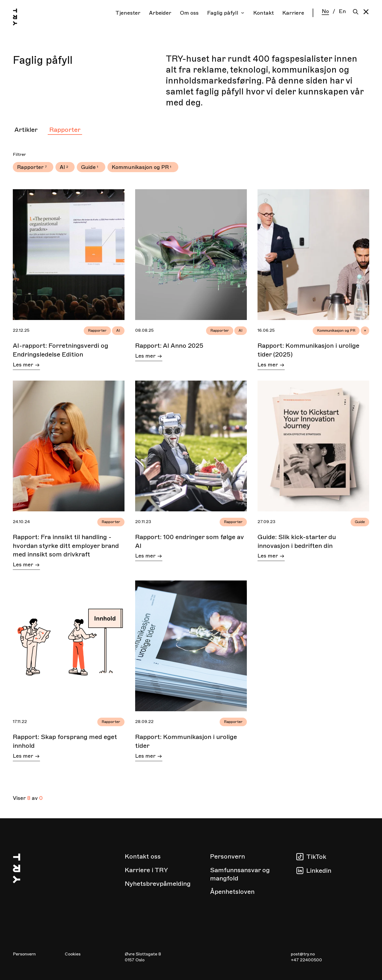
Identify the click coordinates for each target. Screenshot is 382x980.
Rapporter (30, 167)
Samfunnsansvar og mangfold (240, 874)
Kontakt (264, 13)
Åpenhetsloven (232, 892)
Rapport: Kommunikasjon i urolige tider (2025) (308, 350)
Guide (88, 167)
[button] (366, 12)
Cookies (73, 954)
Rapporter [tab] (65, 130)
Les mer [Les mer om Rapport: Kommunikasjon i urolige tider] (149, 757)
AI (62, 167)
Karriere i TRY (146, 870)
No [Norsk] (325, 12)
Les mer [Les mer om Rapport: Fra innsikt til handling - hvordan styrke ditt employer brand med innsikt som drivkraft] (26, 565)
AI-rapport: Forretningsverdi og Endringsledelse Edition (61, 350)
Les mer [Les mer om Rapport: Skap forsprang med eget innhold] (26, 757)
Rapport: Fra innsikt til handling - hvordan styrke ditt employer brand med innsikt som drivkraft (66, 546)
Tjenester (128, 13)
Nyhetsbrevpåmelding (158, 884)
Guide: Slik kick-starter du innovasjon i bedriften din (297, 541)
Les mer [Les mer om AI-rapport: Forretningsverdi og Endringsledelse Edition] (26, 365)
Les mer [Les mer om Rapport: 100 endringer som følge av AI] (149, 557)
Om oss (189, 13)
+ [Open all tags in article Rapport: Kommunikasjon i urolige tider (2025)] (365, 331)
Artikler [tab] (26, 130)
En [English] (342, 11)
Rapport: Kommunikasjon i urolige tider (186, 741)
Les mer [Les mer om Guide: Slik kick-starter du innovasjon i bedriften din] (271, 557)
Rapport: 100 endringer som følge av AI (190, 541)
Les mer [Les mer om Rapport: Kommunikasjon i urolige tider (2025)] (271, 365)
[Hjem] (20, 18)
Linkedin (319, 871)
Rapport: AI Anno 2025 (169, 346)
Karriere (293, 13)
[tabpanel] (191, 477)
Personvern (228, 856)
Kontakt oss (143, 856)
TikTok (316, 857)
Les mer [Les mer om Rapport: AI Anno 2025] (149, 357)
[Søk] (354, 12)
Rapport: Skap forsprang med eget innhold (65, 741)
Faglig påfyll (226, 13)
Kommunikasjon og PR (140, 167)
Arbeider (160, 13)
